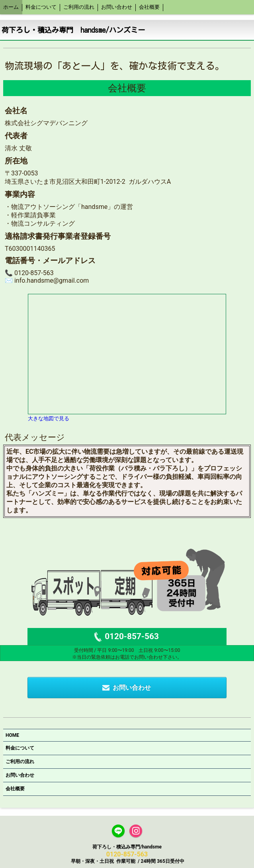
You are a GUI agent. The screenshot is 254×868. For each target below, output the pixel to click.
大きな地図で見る (49, 418)
